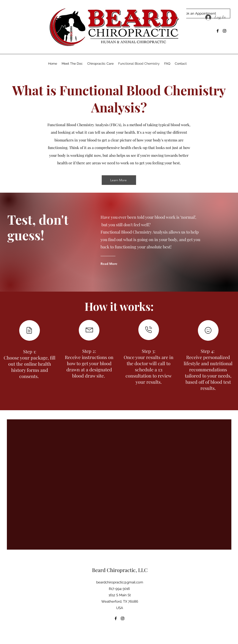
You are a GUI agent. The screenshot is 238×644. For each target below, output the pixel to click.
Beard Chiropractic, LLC (120, 570)
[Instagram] (224, 31)
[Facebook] (218, 31)
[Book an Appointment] (198, 13)
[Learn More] (119, 180)
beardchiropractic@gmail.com (120, 582)
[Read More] (119, 264)
